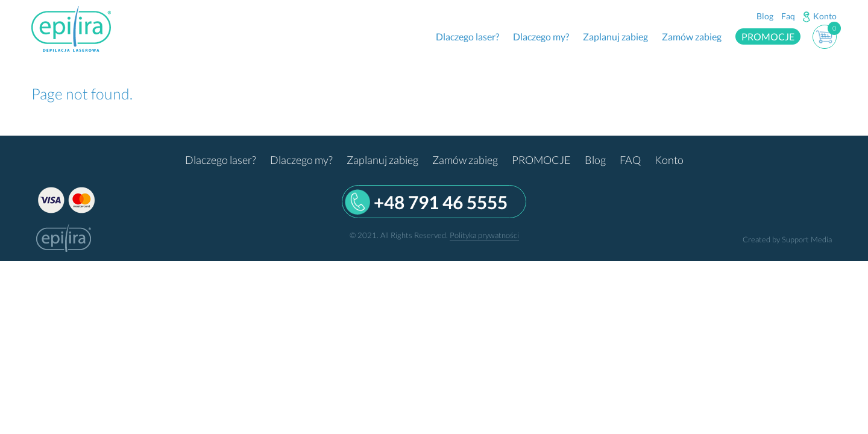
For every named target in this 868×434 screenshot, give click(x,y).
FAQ (630, 160)
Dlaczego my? (541, 36)
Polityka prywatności (484, 235)
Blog (765, 16)
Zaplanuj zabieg (615, 36)
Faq (788, 16)
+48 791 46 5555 (441, 202)
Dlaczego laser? (467, 36)
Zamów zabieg (692, 36)
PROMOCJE (768, 36)
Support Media (807, 239)
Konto (825, 16)
